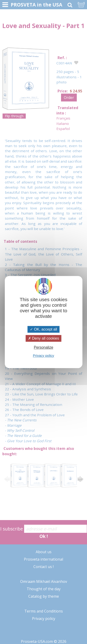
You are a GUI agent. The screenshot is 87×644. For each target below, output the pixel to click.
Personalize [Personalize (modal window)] (44, 348)
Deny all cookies (44, 338)
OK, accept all (43, 329)
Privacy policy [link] (44, 355)
